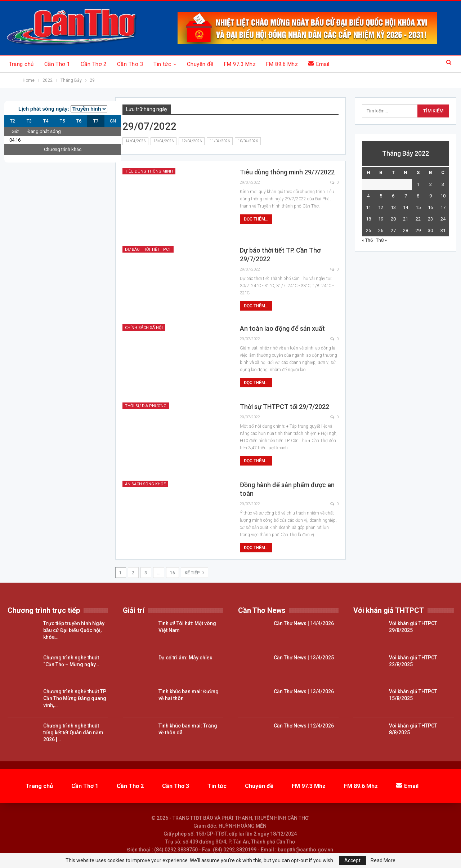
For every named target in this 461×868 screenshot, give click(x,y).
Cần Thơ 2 (94, 64)
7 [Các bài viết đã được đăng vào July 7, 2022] (406, 196)
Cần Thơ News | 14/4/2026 (304, 623)
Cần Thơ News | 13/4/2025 (304, 658)
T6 (79, 121)
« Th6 (367, 240)
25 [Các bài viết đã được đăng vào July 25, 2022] (368, 230)
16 (173, 573)
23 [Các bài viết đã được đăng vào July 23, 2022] (430, 219)
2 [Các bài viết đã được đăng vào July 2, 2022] (431, 184)
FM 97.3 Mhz (240, 64)
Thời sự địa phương (146, 406)
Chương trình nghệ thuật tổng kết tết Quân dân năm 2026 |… (73, 733)
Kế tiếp (194, 573)
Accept (352, 860)
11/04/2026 (220, 141)
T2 (13, 121)
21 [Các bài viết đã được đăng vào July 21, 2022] (406, 219)
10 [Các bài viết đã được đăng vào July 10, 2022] (443, 196)
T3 (29, 121)
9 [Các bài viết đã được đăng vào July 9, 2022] (431, 196)
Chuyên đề (200, 64)
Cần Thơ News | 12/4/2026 (304, 726)
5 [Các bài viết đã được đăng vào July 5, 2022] (381, 196)
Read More (383, 860)
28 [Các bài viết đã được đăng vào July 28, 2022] (406, 230)
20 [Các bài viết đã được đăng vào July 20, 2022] (393, 219)
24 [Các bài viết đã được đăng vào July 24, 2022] (443, 219)
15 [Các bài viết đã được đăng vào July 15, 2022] (418, 207)
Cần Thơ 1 (57, 64)
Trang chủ (21, 64)
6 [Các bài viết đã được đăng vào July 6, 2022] (393, 196)
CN (113, 121)
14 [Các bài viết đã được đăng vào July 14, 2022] (406, 207)
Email (319, 64)
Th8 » (381, 240)
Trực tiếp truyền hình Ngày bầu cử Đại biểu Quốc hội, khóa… (74, 630)
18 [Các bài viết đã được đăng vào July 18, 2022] (368, 219)
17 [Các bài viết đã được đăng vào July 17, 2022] (443, 207)
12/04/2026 (192, 141)
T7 (96, 121)
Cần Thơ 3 (130, 64)
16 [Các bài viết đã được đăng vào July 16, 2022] (430, 207)
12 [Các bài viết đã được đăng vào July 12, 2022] (381, 207)
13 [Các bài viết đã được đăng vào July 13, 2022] (393, 207)
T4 (46, 121)
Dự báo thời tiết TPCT (148, 250)
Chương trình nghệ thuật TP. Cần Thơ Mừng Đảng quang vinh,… (75, 698)
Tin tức (162, 64)
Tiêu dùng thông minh (149, 171)
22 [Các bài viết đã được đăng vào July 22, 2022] (418, 219)
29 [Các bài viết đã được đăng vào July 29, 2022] (418, 230)
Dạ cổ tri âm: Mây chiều (185, 658)
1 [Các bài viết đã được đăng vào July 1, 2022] (418, 184)
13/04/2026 (164, 141)
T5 (62, 121)
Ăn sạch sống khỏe (145, 484)
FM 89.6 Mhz (282, 64)
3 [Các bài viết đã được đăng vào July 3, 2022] (443, 184)
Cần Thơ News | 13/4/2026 (304, 691)
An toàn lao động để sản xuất (282, 328)
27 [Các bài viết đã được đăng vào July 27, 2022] (393, 230)
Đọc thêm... (256, 219)
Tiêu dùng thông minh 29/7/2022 (287, 172)
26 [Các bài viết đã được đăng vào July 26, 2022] (381, 230)
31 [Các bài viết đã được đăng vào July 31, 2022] (443, 230)
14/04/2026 (135, 141)
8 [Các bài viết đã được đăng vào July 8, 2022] (418, 196)
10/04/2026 (248, 141)
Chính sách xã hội (144, 328)
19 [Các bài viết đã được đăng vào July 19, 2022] (381, 219)
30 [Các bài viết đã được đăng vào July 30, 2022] (430, 230)
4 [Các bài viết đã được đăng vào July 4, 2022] (368, 196)
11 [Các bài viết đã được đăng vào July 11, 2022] (368, 207)
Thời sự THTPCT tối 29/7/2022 (285, 407)
